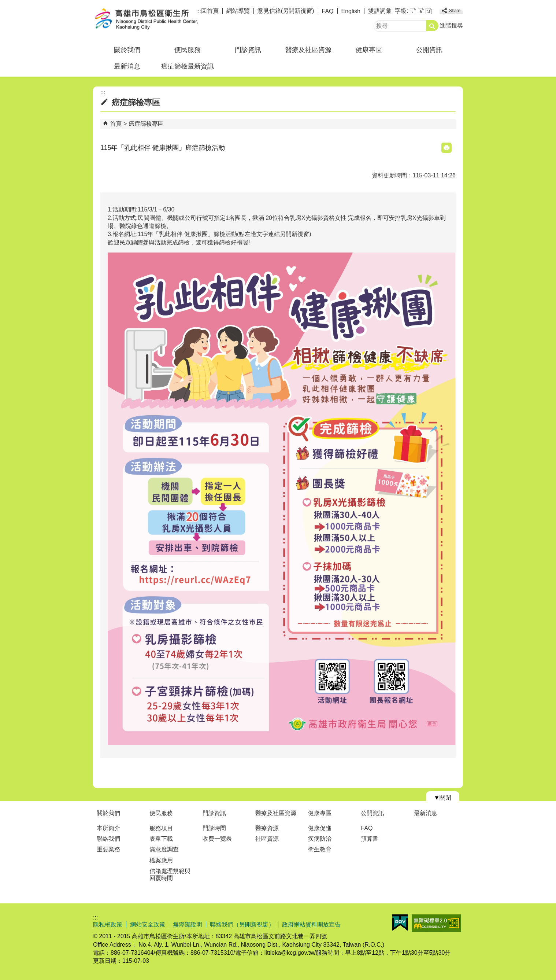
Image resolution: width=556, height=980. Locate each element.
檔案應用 (161, 860)
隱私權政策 (108, 924)
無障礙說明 (188, 924)
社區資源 (267, 839)
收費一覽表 (217, 839)
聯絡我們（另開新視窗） (242, 924)
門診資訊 (248, 50)
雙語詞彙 (380, 11)
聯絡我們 (108, 839)
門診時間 (214, 828)
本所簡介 (108, 828)
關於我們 (127, 50)
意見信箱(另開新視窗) (286, 11)
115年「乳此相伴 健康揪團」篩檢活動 (187, 234)
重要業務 (108, 849)
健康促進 (320, 828)
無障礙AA (436, 923)
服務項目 (161, 828)
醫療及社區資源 (308, 50)
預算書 (370, 839)
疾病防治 (320, 839)
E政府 (400, 923)
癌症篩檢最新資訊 (188, 66)
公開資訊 (429, 50)
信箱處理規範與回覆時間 (170, 874)
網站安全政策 (148, 924)
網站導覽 (238, 11)
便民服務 (188, 50)
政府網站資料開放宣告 (311, 924)
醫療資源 (267, 828)
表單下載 (161, 839)
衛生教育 (320, 849)
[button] (432, 26)
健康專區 (369, 50)
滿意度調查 (164, 849)
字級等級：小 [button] (413, 11)
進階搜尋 (451, 25)
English (351, 11)
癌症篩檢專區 (146, 124)
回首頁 (210, 11)
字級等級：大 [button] (429, 11)
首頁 (116, 124)
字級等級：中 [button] (421, 11)
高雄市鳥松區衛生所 (155, 20)
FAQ (328, 11)
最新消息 (127, 66)
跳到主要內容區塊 (4, 4)
